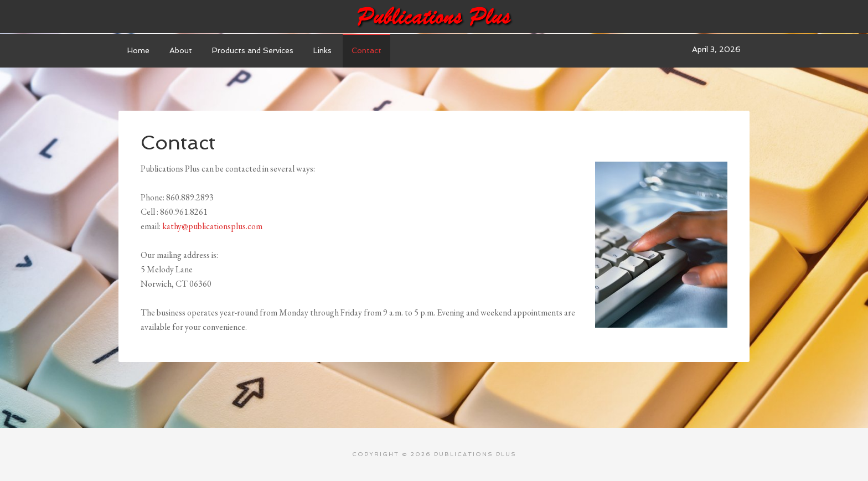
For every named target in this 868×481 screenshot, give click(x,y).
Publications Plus (434, 17)
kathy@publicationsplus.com (212, 226)
